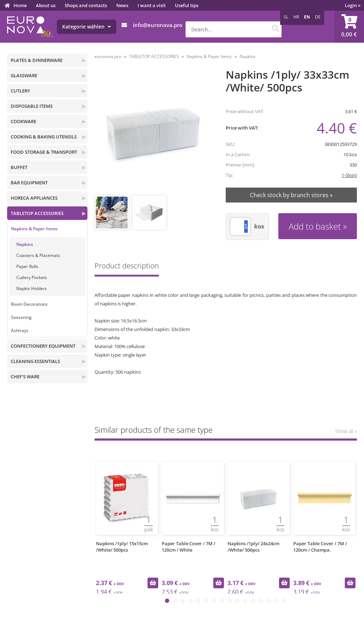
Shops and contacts (86, 5)
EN (307, 17)
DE (318, 17)
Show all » (346, 431)
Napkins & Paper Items (34, 229)
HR (296, 17)
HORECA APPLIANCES (34, 198)
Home (20, 5)
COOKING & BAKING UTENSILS (44, 137)
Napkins (25, 244)
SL (286, 17)
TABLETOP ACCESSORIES (37, 213)
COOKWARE (23, 121)
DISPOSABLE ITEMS (32, 106)
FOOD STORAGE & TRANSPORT (44, 152)
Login (353, 5)
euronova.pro (108, 56)
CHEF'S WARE (25, 377)
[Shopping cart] (349, 27)
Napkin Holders (32, 288)
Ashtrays (20, 330)
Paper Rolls (27, 266)
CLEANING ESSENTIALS (35, 361)
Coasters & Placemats (38, 255)
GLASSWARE (24, 75)
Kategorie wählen (87, 27)
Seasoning (21, 317)
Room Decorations (29, 304)
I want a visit (152, 5)
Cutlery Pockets (32, 277)
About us (46, 5)
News (122, 5)
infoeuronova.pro (158, 25)
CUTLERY (20, 91)
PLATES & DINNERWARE (37, 60)
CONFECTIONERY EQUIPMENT (43, 346)
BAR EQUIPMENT (29, 183)
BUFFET (19, 167)
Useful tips (187, 5)
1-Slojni (349, 175)
